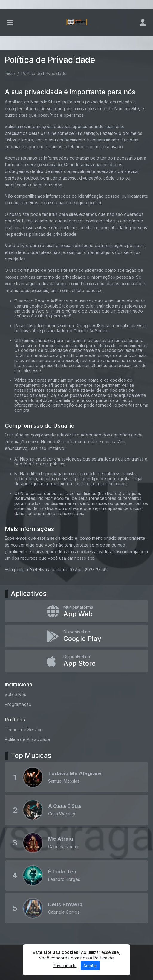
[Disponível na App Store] (76, 661)
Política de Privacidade (27, 739)
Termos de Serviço (24, 729)
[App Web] (76, 611)
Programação (18, 704)
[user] (143, 23)
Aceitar (90, 966)
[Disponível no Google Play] (76, 636)
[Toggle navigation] (10, 23)
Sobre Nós (15, 694)
